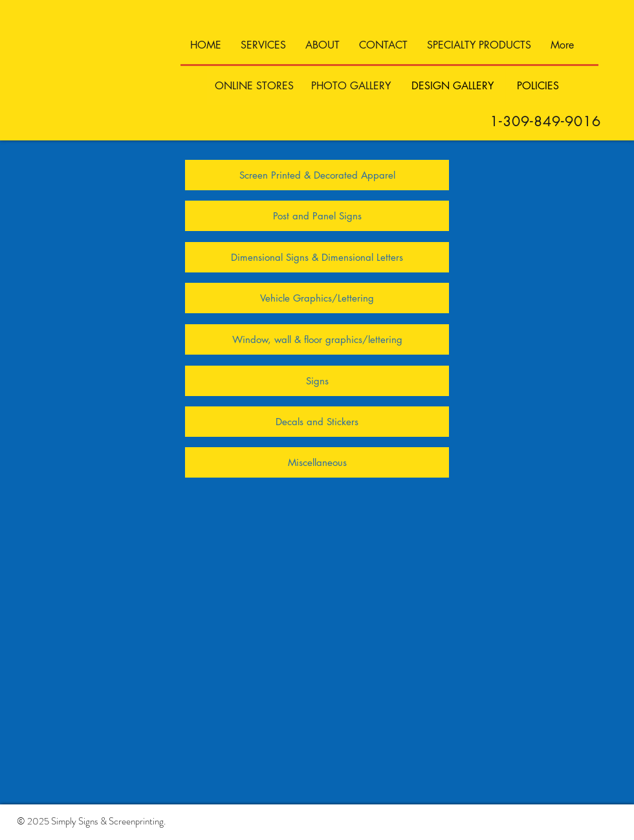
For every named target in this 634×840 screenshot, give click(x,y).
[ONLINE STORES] (254, 86)
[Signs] (317, 381)
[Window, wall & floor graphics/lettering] (317, 339)
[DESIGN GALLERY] (453, 86)
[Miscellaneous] (317, 462)
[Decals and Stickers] (317, 422)
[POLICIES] (538, 86)
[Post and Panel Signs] (317, 216)
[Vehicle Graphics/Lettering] (317, 298)
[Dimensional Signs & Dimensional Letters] (317, 257)
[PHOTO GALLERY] (351, 86)
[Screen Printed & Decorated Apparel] (317, 175)
